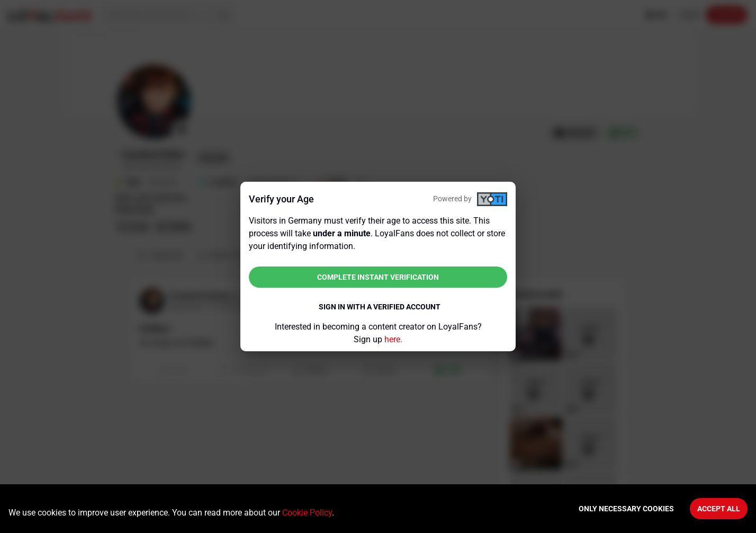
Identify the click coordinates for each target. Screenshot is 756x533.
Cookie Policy (307, 513)
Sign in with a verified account (380, 307)
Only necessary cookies (626, 509)
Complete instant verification (378, 277)
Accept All (719, 509)
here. (393, 339)
